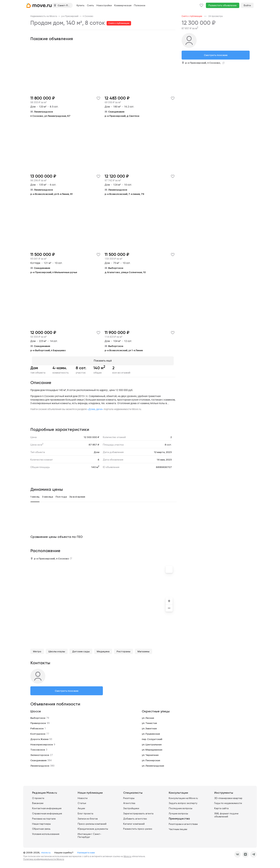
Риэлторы (129, 797)
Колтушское (38, 732)
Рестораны (123, 650)
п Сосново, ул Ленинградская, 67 (50, 116)
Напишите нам (86, 851)
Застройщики (131, 807)
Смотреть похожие (67, 689)
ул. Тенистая (149, 722)
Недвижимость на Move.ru (44, 16)
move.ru (46, 851)
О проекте (38, 797)
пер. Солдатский (152, 738)
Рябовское (37, 727)
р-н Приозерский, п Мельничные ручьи (54, 272)
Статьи (82, 802)
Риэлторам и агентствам (183, 822)
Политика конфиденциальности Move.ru (44, 858)
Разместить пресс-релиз (138, 827)
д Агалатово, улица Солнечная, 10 (125, 272)
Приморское (38, 722)
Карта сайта (221, 807)
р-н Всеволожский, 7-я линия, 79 (124, 194)
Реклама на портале (44, 817)
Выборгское (38, 716)
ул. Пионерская (151, 759)
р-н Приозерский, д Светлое (122, 116)
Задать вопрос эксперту (183, 802)
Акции (81, 807)
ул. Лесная (148, 716)
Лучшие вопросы (178, 812)
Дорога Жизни (39, 738)
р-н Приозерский (70, 16)
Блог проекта (85, 812)
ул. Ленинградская (153, 764)
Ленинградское (40, 764)
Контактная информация (47, 807)
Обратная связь (41, 827)
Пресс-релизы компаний (92, 822)
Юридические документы (93, 827)
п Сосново (88, 16)
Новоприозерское (42, 743)
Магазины (143, 650)
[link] (44, 16)
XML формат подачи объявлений (226, 813)
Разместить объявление (223, 5)
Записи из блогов (88, 817)
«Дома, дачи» (95, 408)
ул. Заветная (149, 727)
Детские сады (81, 650)
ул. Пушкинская (151, 732)
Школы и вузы (57, 650)
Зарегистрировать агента (138, 812)
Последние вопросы (181, 807)
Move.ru (127, 855)
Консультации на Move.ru (183, 797)
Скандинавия (38, 759)
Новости (83, 797)
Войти (247, 5)
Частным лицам (178, 828)
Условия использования (46, 833)
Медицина (103, 650)
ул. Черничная (150, 754)
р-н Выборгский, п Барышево (48, 350)
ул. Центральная (152, 743)
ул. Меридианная (152, 748)
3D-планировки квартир (228, 797)
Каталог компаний (134, 822)
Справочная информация (47, 812)
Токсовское (38, 748)
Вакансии (38, 802)
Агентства (129, 802)
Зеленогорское (40, 754)
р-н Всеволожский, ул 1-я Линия (124, 350)
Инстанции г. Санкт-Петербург (89, 834)
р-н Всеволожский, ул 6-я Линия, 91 (52, 194)
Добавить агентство (135, 817)
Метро (37, 650)
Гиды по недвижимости (228, 802)
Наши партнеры (41, 822)
